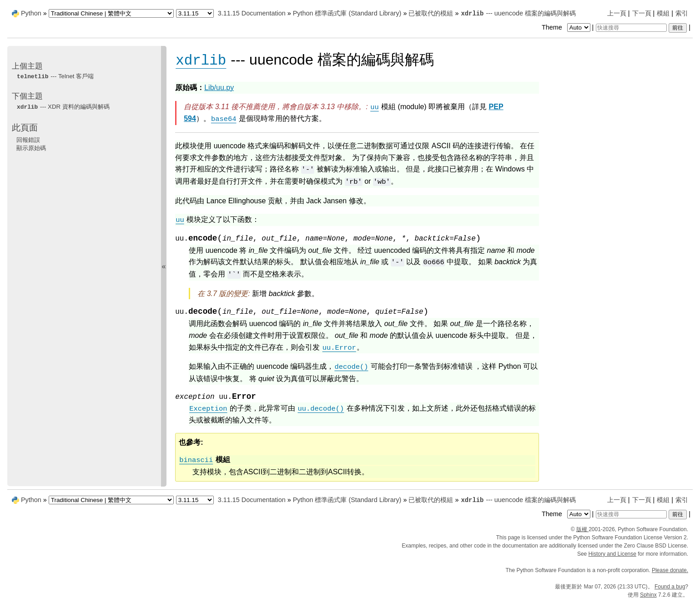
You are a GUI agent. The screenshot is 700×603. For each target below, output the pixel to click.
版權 (582, 529)
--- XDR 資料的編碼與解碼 (63, 107)
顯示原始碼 (31, 148)
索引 (682, 13)
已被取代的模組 (431, 13)
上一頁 (617, 13)
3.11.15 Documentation (252, 13)
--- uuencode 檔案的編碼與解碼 (518, 13)
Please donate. (670, 570)
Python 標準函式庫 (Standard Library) (347, 13)
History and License (612, 554)
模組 (663, 13)
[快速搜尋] (631, 28)
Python (31, 13)
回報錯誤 (28, 140)
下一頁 (642, 13)
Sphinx (648, 595)
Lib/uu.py (219, 88)
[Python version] (195, 13)
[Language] (111, 13)
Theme (567, 27)
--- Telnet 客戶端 (55, 76)
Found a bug (670, 587)
